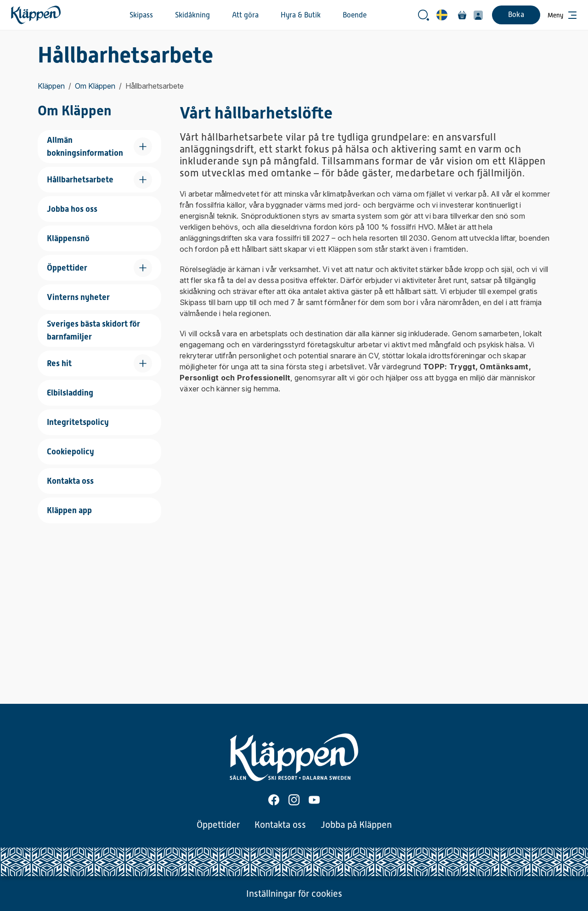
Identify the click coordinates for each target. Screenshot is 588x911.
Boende (355, 15)
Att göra (245, 15)
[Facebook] (274, 800)
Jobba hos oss (72, 209)
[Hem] (36, 15)
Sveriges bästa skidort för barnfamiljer (93, 330)
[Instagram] (294, 800)
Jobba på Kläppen (356, 825)
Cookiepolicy (71, 451)
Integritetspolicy (78, 422)
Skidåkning (192, 15)
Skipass (141, 15)
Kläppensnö (68, 238)
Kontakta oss (70, 481)
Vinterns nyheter (78, 297)
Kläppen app (69, 510)
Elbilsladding (70, 393)
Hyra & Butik (301, 15)
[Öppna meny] (562, 15)
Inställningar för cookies (294, 894)
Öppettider (218, 825)
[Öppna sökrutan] (424, 15)
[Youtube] (314, 800)
